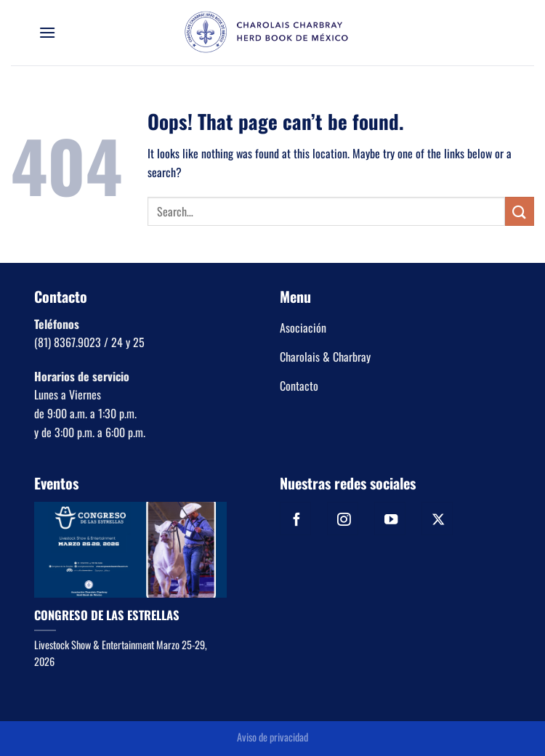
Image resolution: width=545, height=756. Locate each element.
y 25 (134, 342)
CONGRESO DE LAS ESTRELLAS (107, 615)
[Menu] (47, 32)
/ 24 (112, 342)
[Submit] (520, 211)
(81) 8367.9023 (68, 342)
